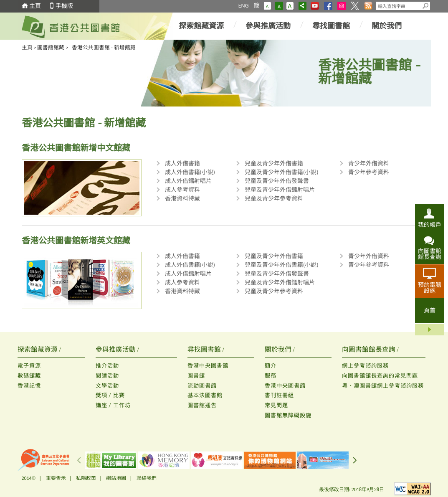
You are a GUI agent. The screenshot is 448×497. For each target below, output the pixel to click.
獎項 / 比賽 (110, 395)
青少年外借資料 (369, 164)
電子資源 (29, 366)
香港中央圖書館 (208, 366)
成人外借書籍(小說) (190, 172)
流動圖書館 (202, 386)
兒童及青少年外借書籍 (274, 164)
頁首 (430, 311)
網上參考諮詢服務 (365, 366)
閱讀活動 (107, 376)
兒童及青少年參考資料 (274, 199)
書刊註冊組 (279, 395)
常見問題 (276, 405)
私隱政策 (86, 478)
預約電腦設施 (430, 288)
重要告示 (56, 478)
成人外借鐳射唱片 (188, 181)
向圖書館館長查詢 (430, 254)
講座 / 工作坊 (113, 405)
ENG (244, 6)
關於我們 (387, 26)
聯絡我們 (147, 478)
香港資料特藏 (182, 199)
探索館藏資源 (201, 26)
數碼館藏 (29, 376)
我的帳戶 (430, 225)
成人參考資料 (182, 190)
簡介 (271, 366)
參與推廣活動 (268, 26)
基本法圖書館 (205, 395)
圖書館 (196, 376)
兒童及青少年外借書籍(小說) (282, 172)
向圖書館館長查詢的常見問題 (380, 376)
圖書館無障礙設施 (288, 415)
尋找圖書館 (331, 26)
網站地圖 (116, 478)
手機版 (64, 6)
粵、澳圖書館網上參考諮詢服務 (383, 386)
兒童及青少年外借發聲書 (277, 181)
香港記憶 (29, 386)
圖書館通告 (202, 405)
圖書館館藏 (51, 47)
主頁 (35, 6)
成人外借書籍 (182, 164)
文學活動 (107, 386)
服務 (271, 376)
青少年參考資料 (369, 172)
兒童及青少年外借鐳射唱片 (280, 190)
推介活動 (107, 366)
